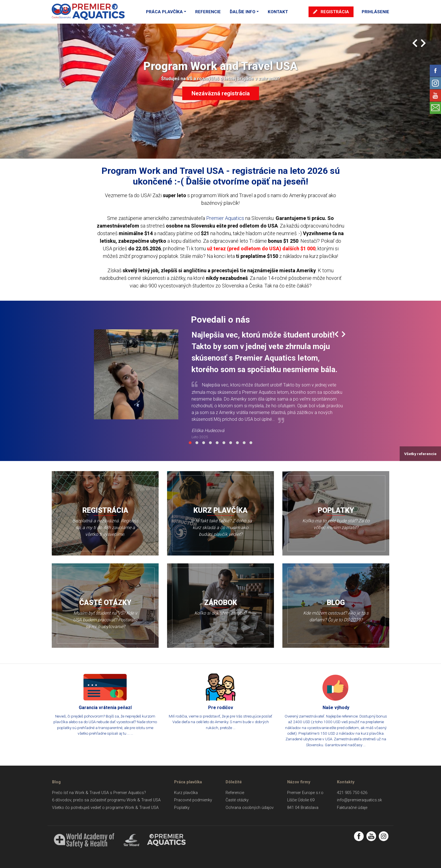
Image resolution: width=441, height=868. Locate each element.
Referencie (208, 12)
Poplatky (182, 808)
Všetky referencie (420, 454)
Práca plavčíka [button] (164, 12)
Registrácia (331, 12)
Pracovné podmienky (193, 800)
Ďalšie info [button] (243, 12)
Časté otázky (237, 800)
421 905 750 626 (352, 793)
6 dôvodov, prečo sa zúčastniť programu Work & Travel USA (106, 800)
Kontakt (278, 12)
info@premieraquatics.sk (359, 800)
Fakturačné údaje (352, 808)
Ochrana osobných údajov (250, 808)
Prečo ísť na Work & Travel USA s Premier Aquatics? (99, 793)
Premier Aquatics (225, 218)
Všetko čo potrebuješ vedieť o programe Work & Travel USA (105, 808)
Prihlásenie (375, 12)
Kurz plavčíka (186, 793)
